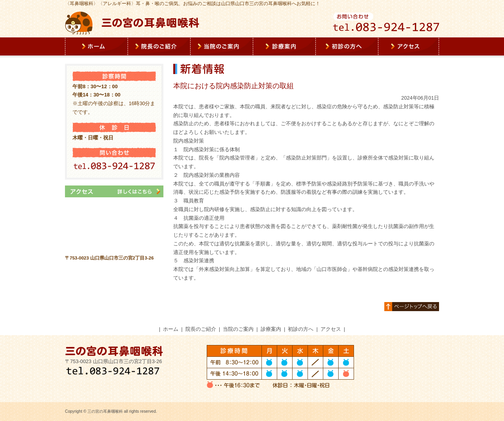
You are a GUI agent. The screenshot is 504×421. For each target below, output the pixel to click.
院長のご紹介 (201, 329)
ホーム (171, 329)
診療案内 (271, 329)
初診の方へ (301, 329)
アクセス (331, 329)
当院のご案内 (238, 329)
